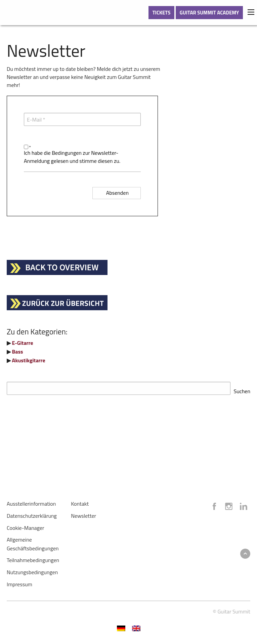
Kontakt (80, 502)
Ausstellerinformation (31, 502)
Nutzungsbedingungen (32, 570)
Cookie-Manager (26, 526)
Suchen (242, 389)
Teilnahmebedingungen (33, 558)
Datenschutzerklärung (32, 514)
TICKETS (162, 13)
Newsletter (83, 514)
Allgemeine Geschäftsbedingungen (33, 542)
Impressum (19, 582)
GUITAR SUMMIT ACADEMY (209, 13)
